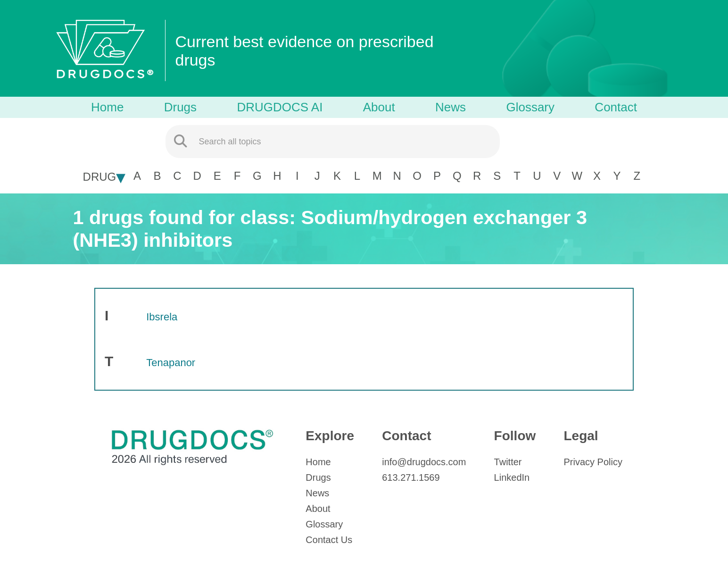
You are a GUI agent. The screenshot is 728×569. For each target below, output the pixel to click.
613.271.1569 (411, 477)
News (451, 107)
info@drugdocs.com (424, 462)
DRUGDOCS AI (280, 107)
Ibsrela (162, 317)
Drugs (180, 107)
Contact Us (329, 540)
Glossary (530, 107)
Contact (616, 107)
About (379, 107)
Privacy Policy (593, 462)
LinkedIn (512, 477)
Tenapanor (171, 363)
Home (107, 107)
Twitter (508, 462)
